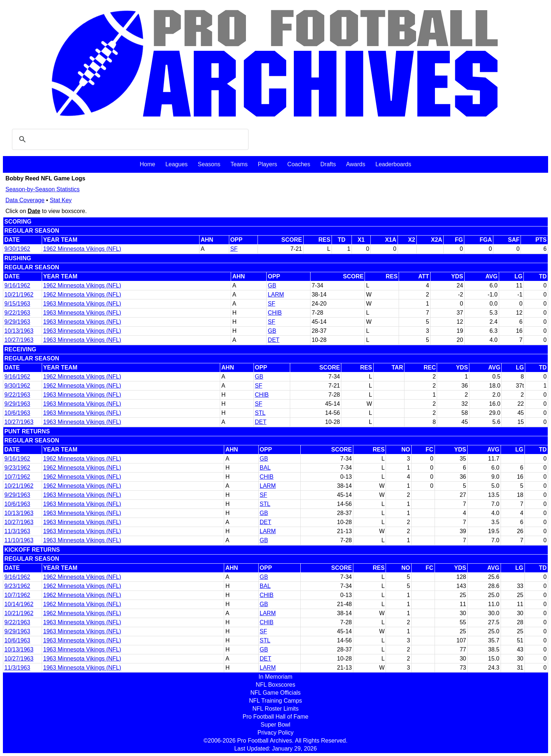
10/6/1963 (17, 413)
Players (268, 164)
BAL (265, 468)
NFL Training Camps (275, 701)
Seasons (209, 164)
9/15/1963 (17, 304)
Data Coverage (25, 200)
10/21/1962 (19, 295)
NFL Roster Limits (275, 709)
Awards (356, 164)
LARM (276, 295)
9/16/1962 (17, 285)
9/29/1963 (17, 322)
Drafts (328, 164)
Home (147, 164)
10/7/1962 (17, 477)
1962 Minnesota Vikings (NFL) (82, 249)
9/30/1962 (17, 249)
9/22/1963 (17, 313)
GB (272, 285)
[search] (129, 139)
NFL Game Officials (275, 693)
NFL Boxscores (275, 685)
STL (260, 413)
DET (274, 340)
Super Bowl (276, 725)
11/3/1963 (17, 531)
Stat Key (61, 200)
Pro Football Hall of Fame (275, 717)
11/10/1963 (19, 540)
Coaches (299, 164)
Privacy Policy (276, 733)
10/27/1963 (19, 340)
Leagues (176, 164)
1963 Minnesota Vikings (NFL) (82, 304)
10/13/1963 (19, 331)
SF (234, 249)
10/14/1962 (19, 604)
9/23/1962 (17, 468)
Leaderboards (393, 164)
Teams (239, 164)
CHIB (275, 313)
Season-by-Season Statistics (43, 189)
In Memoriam (275, 677)
